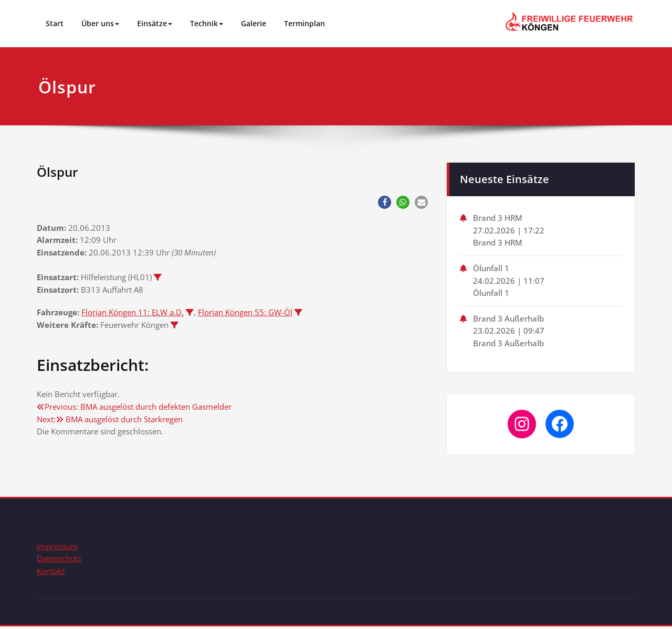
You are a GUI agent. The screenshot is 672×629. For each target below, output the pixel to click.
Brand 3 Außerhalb (508, 320)
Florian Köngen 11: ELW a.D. (133, 314)
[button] (385, 202)
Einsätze (155, 23)
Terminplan (304, 23)
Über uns (100, 23)
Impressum (57, 548)
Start (55, 23)
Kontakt (51, 573)
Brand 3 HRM (498, 218)
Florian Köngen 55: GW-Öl (245, 314)
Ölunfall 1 (491, 269)
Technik (207, 23)
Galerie (254, 23)
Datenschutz (59, 561)
